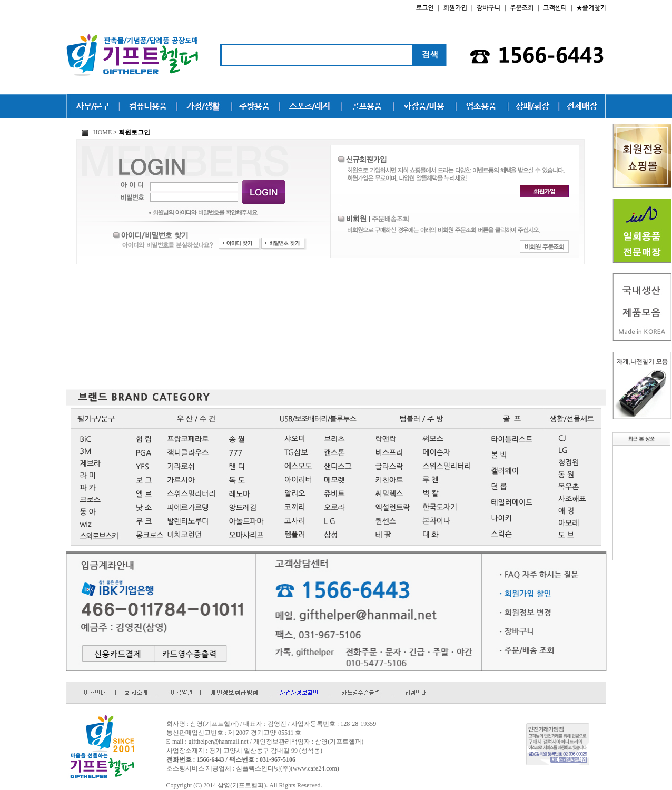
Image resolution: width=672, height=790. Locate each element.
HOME (97, 132)
